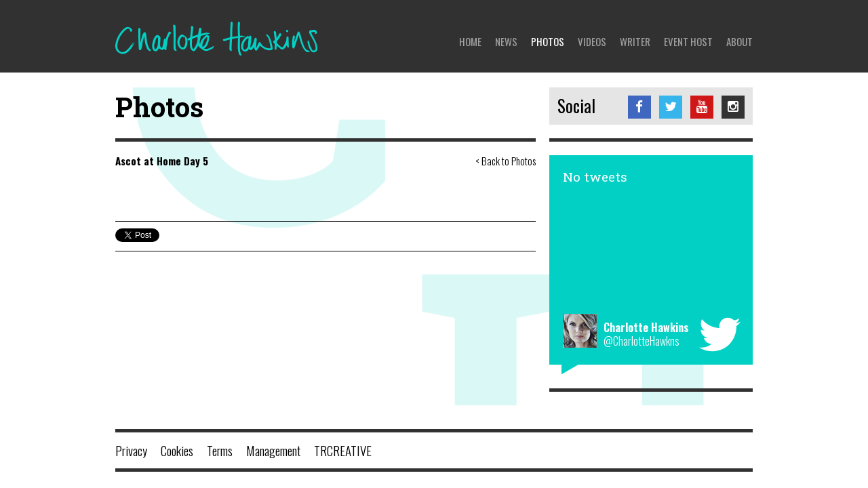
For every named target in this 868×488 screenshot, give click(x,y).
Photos (548, 41)
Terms (220, 450)
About (739, 41)
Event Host (688, 41)
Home (470, 41)
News (506, 41)
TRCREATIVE (343, 450)
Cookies (177, 450)
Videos (592, 41)
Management (273, 450)
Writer (635, 41)
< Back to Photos (506, 161)
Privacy (131, 450)
